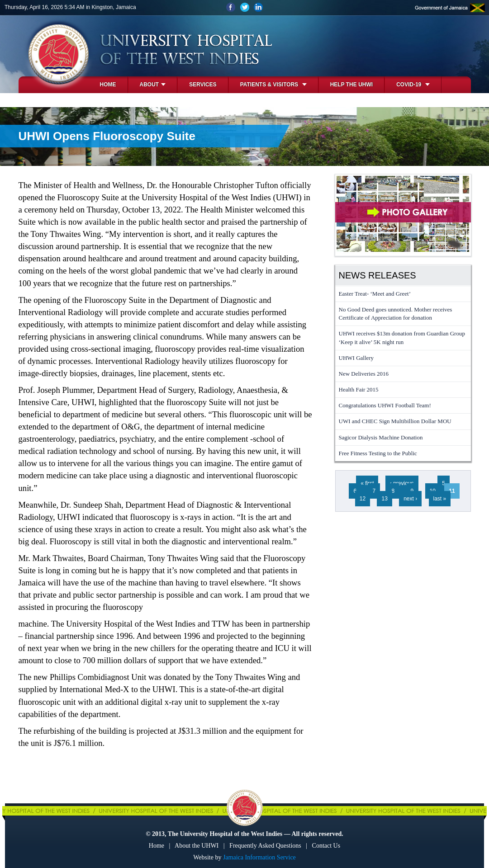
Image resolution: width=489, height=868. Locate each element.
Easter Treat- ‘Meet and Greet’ (375, 294)
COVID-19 (413, 85)
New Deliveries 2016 (364, 374)
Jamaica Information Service (259, 857)
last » (440, 499)
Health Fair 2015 (359, 389)
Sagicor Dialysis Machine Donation (381, 437)
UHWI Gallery (356, 358)
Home (108, 85)
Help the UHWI (351, 85)
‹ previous (402, 483)
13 (384, 499)
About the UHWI (197, 846)
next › (410, 499)
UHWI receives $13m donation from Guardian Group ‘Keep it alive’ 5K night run (402, 337)
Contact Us (326, 846)
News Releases (377, 275)
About (153, 85)
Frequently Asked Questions (265, 846)
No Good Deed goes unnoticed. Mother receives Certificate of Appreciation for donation (396, 314)
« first (367, 483)
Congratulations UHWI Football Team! (385, 405)
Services (203, 85)
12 (363, 499)
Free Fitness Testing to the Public (378, 453)
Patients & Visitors (273, 85)
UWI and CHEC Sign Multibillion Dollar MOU (395, 421)
